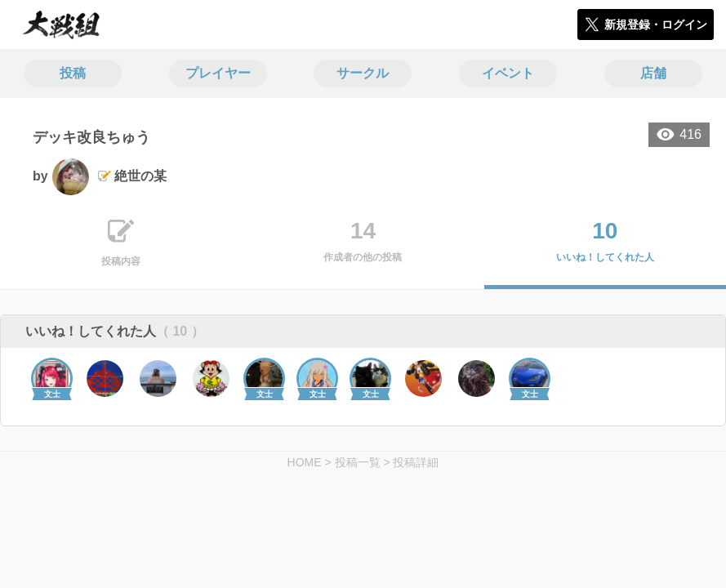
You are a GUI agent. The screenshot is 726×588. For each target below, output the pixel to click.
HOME (305, 462)
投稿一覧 (358, 462)
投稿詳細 (416, 462)
